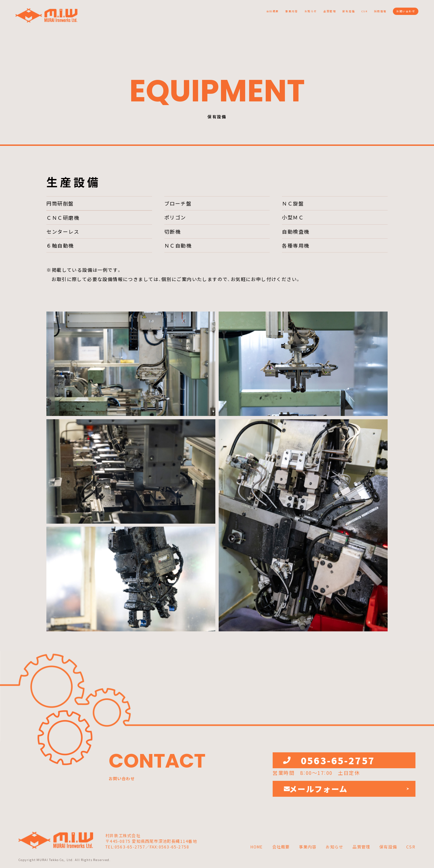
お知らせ (238, 14)
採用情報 (354, 14)
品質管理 (269, 14)
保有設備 (300, 14)
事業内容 (206, 14)
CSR (327, 14)
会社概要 (174, 14)
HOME (257, 847)
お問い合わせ (397, 14)
